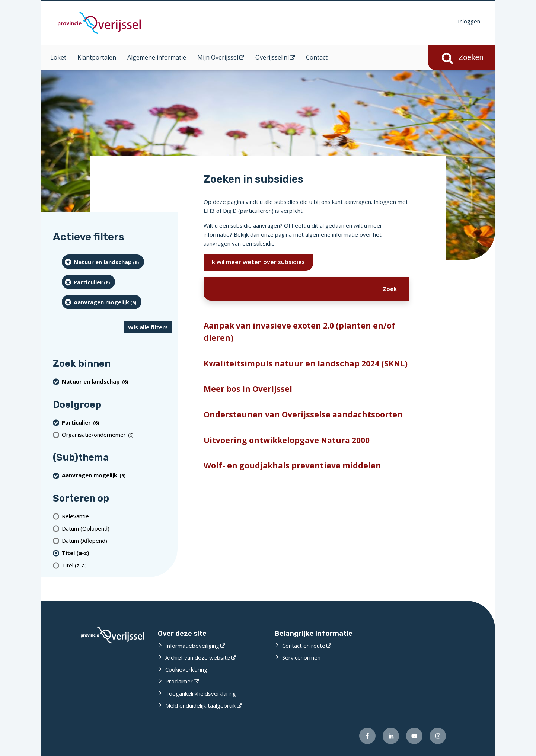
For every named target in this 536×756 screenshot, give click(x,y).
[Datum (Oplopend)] (117, 528)
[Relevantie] (117, 516)
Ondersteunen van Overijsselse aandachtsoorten (303, 414)
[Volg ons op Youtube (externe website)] (414, 736)
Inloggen (469, 21)
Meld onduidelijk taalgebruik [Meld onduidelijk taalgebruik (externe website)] (201, 705)
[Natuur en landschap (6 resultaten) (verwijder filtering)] (103, 262)
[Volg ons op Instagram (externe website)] (438, 736)
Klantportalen (97, 57)
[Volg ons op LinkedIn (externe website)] (391, 736)
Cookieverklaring (186, 669)
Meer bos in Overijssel (248, 389)
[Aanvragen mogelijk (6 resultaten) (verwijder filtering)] (102, 302)
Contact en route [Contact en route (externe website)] (304, 646)
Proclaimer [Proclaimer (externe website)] (179, 681)
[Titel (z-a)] (117, 565)
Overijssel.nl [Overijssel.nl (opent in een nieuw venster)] (272, 57)
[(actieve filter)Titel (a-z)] (117, 553)
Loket (58, 57)
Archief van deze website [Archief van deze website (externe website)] (198, 657)
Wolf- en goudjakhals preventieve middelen (292, 465)
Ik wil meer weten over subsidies (258, 262)
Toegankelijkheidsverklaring (201, 693)
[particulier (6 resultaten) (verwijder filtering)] (88, 282)
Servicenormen (301, 657)
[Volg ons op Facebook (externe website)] (367, 736)
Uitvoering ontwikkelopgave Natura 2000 (287, 440)
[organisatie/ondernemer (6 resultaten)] (117, 434)
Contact (317, 57)
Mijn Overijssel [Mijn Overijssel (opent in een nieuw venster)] (218, 57)
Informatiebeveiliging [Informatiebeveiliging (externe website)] (192, 646)
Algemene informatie (157, 57)
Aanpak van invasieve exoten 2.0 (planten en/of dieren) (299, 332)
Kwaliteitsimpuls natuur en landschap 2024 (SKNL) (306, 363)
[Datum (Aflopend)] (117, 540)
